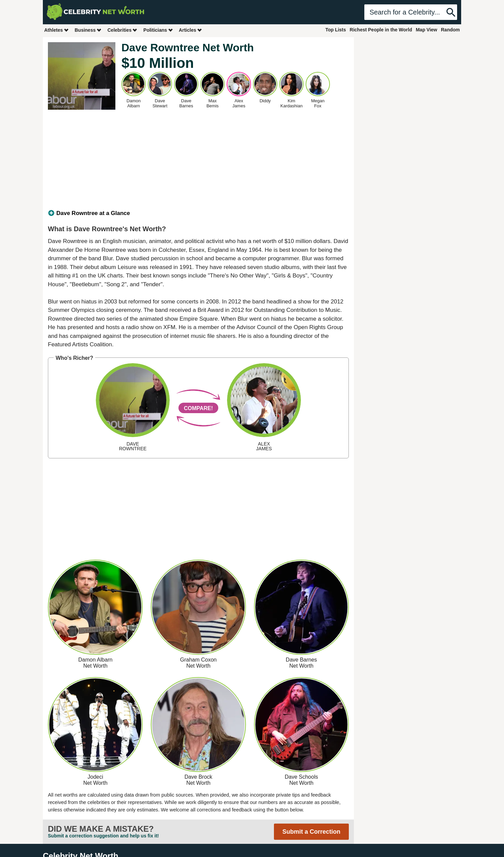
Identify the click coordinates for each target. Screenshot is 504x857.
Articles (190, 30)
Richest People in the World (381, 30)
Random (450, 30)
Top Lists (335, 30)
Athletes (57, 30)
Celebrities (122, 30)
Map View (426, 30)
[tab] (198, 213)
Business (88, 30)
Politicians (158, 30)
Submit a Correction (311, 832)
